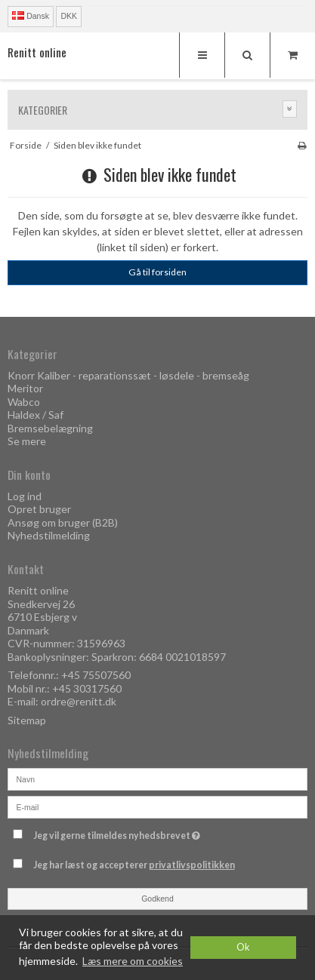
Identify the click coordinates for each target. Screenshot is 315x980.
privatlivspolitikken (192, 865)
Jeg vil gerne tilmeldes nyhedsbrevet (141, 833)
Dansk (31, 16)
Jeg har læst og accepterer (134, 865)
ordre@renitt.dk (79, 701)
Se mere (27, 441)
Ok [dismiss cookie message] (243, 947)
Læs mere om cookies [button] (133, 961)
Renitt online (37, 52)
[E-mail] (157, 806)
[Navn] (157, 778)
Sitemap (27, 720)
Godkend (157, 899)
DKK (69, 16)
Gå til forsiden (157, 272)
